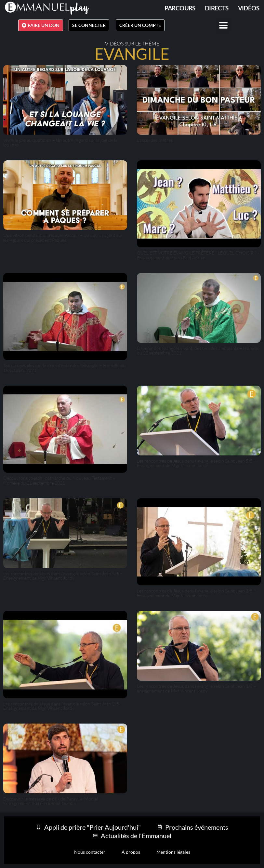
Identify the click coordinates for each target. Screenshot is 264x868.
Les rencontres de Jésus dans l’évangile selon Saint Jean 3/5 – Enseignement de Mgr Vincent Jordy (197, 593)
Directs (217, 8)
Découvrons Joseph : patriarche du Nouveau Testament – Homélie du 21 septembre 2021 (59, 480)
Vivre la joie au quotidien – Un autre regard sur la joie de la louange (60, 142)
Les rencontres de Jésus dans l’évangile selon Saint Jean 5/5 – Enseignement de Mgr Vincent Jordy (197, 463)
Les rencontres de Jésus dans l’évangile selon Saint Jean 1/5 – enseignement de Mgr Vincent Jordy (197, 688)
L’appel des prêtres (155, 140)
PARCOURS (180, 8)
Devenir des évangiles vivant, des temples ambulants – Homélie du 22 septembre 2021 (198, 350)
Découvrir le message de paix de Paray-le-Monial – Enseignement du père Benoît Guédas (52, 801)
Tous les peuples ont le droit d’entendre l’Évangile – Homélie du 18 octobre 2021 (64, 368)
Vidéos (249, 8)
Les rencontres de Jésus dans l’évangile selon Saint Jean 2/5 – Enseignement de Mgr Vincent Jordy (63, 706)
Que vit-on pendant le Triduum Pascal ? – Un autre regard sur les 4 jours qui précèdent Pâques (63, 237)
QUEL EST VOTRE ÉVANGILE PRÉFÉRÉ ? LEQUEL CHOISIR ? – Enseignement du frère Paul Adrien (198, 255)
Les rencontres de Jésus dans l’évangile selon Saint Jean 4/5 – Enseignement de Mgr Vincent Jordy (63, 576)
